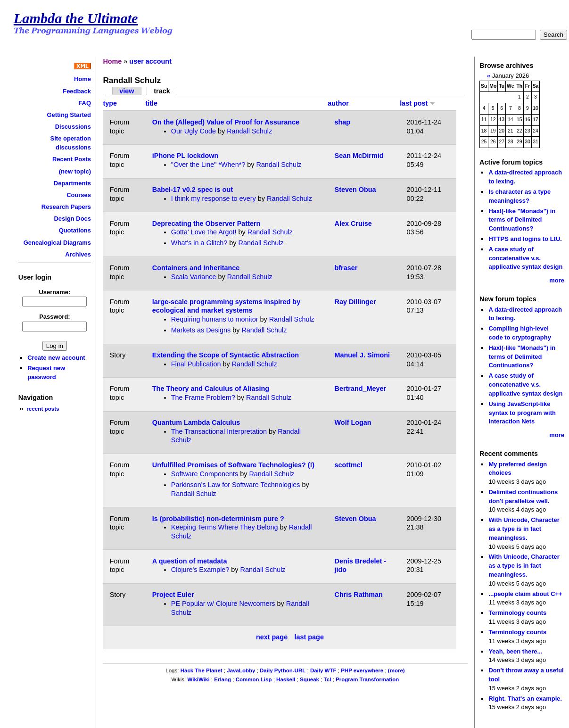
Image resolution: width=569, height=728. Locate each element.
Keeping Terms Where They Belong (225, 527)
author (338, 103)
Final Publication (196, 364)
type (110, 103)
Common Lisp (254, 679)
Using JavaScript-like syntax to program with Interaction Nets (522, 413)
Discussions (73, 127)
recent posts (43, 409)
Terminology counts (517, 613)
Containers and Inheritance (196, 268)
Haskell (286, 679)
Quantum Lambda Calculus (196, 422)
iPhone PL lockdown (185, 156)
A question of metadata (190, 561)
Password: (55, 317)
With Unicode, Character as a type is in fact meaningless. (524, 529)
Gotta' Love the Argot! (204, 232)
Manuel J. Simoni (363, 355)
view (127, 91)
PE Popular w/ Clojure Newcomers (223, 604)
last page (309, 637)
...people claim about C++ (525, 594)
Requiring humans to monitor (215, 319)
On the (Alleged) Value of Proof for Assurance (226, 122)
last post (418, 103)
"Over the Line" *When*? (208, 165)
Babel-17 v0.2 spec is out (193, 190)
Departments (72, 183)
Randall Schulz (249, 131)
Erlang (223, 679)
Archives (78, 254)
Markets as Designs (201, 330)
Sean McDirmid (359, 156)
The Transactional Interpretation (219, 431)
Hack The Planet (202, 670)
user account (150, 61)
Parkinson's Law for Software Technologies (236, 485)
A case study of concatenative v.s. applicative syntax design (525, 258)
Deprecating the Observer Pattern (206, 223)
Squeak (309, 679)
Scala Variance (194, 277)
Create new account (56, 358)
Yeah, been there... (515, 651)
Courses (79, 195)
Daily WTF (323, 670)
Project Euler (173, 595)
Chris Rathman (359, 595)
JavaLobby (241, 670)
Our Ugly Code (194, 131)
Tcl (328, 679)
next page (272, 637)
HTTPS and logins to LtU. (525, 239)
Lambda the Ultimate (76, 18)
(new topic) (75, 171)
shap (343, 122)
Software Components (205, 474)
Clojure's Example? (200, 570)
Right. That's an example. (525, 699)
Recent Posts (72, 159)
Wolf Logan (353, 422)
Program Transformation (367, 679)
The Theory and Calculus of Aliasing (211, 389)
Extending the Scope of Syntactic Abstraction (226, 355)
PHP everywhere (362, 670)
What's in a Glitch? (199, 243)
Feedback (77, 91)
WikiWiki (198, 679)
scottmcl (349, 465)
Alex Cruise (353, 223)
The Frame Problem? (203, 397)
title (151, 103)
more (557, 280)
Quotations (75, 230)
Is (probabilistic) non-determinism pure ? (218, 519)
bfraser (346, 268)
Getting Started (69, 115)
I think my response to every (214, 199)
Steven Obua (355, 190)
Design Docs (73, 219)
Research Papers (66, 207)
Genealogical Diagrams (57, 243)
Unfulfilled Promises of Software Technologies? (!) (233, 465)
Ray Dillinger (355, 302)
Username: (54, 292)
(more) (396, 670)
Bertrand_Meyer (361, 389)
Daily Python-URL (283, 670)
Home (82, 79)
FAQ (85, 103)
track (162, 91)
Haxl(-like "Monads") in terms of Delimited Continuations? (522, 220)
